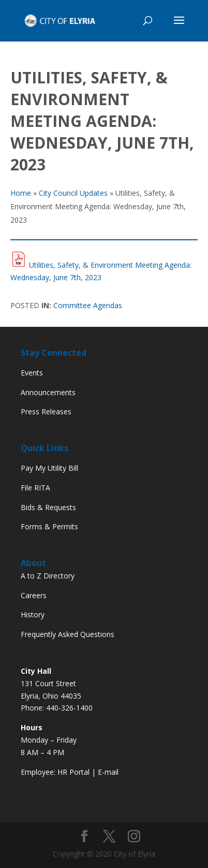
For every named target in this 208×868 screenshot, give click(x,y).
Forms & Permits (49, 526)
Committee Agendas (88, 305)
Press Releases (46, 411)
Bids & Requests (48, 507)
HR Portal (73, 772)
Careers (34, 595)
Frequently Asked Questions (68, 634)
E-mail (108, 772)
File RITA (35, 488)
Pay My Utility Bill (49, 468)
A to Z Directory (48, 576)
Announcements (48, 392)
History (33, 614)
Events (32, 373)
